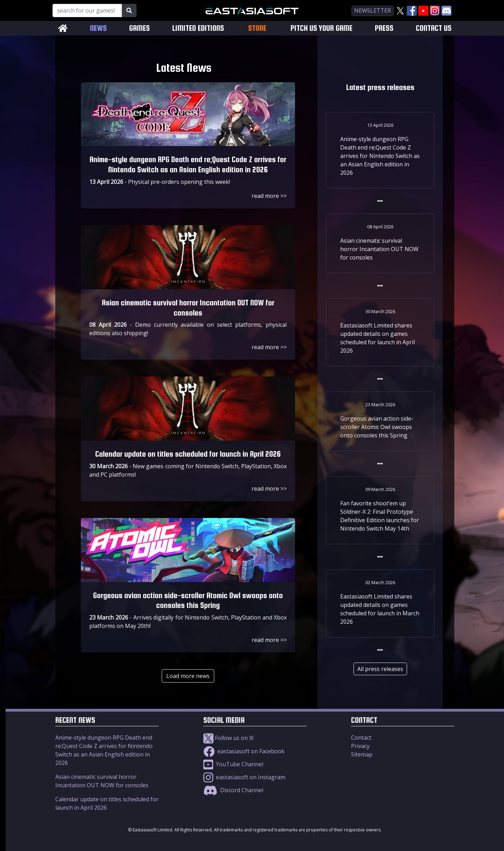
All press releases (380, 669)
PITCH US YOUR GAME (321, 28)
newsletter (373, 11)
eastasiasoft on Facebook (244, 751)
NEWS (98, 28)
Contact (361, 738)
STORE (257, 28)
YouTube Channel (233, 764)
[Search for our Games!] (87, 11)
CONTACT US (434, 28)
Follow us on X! (228, 738)
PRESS (384, 28)
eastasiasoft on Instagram (244, 777)
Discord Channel (233, 790)
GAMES (139, 28)
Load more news (188, 676)
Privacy (360, 746)
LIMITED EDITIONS (198, 28)
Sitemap (362, 754)
